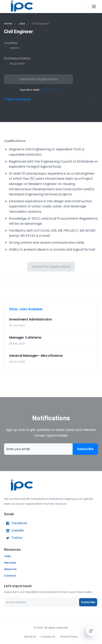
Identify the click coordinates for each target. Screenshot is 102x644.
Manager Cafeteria (25, 337)
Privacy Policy (69, 637)
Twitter (13, 538)
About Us (10, 569)
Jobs (22, 24)
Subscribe (85, 449)
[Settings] (91, 631)
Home (8, 24)
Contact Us (48, 637)
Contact (10, 576)
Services (10, 563)
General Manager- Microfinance (36, 356)
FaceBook (16, 523)
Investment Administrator (31, 319)
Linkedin (14, 531)
